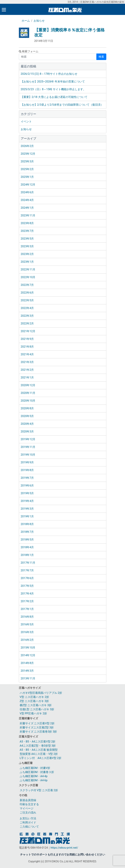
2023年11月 (28, 215)
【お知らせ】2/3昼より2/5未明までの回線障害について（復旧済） (62, 105)
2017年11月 (28, 563)
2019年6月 (27, 486)
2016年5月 (27, 624)
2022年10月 (28, 277)
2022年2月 (27, 323)
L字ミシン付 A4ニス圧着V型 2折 (41, 758)
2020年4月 (27, 424)
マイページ (27, 808)
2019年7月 (27, 478)
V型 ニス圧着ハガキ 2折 (34, 697)
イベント (26, 121)
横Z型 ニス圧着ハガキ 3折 (36, 705)
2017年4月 (27, 594)
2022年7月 (27, 285)
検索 (101, 57)
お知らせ (39, 21)
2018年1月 (27, 555)
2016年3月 (27, 632)
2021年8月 (27, 347)
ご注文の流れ (28, 813)
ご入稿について (29, 827)
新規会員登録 (28, 800)
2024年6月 (27, 192)
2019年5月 (27, 493)
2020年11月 (28, 393)
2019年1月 (27, 516)
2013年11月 (28, 678)
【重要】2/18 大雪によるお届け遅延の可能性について (54, 97)
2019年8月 (27, 470)
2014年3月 (27, 671)
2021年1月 (27, 377)
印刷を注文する (29, 804)
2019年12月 (28, 439)
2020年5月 (27, 416)
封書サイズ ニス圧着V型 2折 (37, 723)
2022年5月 (27, 300)
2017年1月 (27, 609)
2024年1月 (27, 208)
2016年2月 (27, 640)
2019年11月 (28, 447)
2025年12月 (28, 154)
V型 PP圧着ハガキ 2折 (33, 713)
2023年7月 (27, 231)
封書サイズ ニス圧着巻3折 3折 (38, 732)
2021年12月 (28, 331)
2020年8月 (27, 408)
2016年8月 (27, 617)
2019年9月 (27, 462)
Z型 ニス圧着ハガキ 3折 (34, 701)
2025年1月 (27, 177)
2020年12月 (28, 385)
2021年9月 (27, 339)
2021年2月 (27, 370)
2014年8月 (27, 663)
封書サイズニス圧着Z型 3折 (37, 727)
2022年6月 (27, 293)
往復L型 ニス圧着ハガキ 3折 (37, 709)
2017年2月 (27, 601)
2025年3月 (27, 161)
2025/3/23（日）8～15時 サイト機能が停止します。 (53, 89)
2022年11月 (28, 269)
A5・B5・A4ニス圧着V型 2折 (38, 742)
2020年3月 (27, 432)
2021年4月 (27, 354)
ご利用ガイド (28, 822)
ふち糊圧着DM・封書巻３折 (37, 772)
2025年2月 (27, 169)
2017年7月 (27, 570)
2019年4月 (27, 501)
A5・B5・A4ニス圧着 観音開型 (39, 750)
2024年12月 (28, 185)
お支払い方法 (28, 818)
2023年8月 (27, 223)
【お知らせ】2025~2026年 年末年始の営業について (53, 82)
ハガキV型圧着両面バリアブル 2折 (41, 693)
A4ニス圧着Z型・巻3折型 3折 (38, 746)
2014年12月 (28, 655)
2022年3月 (27, 316)
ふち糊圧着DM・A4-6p (34, 780)
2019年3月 (27, 509)
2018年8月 (27, 524)
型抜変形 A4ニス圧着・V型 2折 (39, 754)
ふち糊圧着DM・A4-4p (34, 776)
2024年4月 (27, 200)
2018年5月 (27, 540)
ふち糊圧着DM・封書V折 (35, 768)
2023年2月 (27, 254)
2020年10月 (28, 401)
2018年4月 (27, 547)
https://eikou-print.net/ (64, 848)
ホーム (26, 21)
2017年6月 (27, 578)
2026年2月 (27, 146)
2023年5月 (27, 239)
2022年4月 (27, 308)
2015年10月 (28, 648)
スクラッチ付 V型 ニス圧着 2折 (39, 790)
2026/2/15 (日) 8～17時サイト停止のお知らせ (49, 74)
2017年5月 (27, 586)
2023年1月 (27, 262)
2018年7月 (27, 532)
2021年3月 (27, 362)
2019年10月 (28, 455)
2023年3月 (27, 246)
